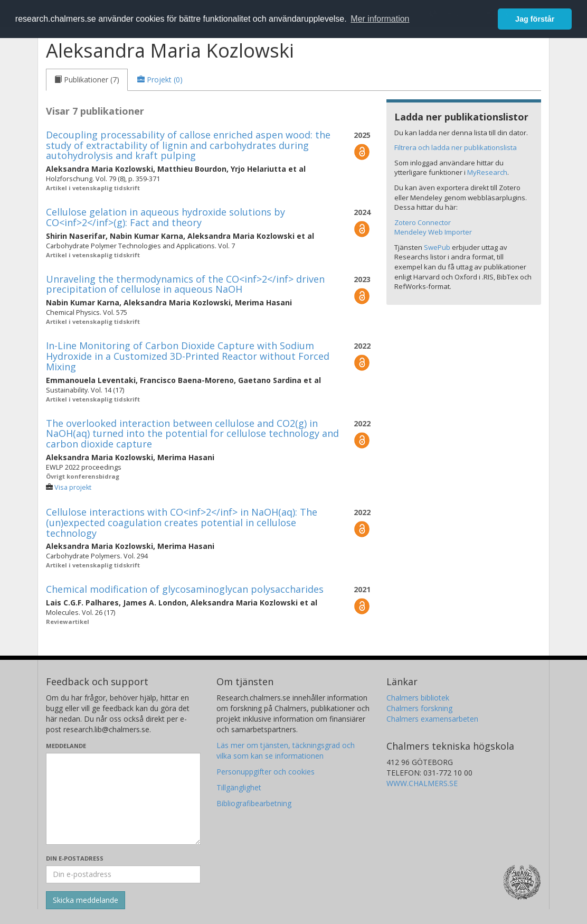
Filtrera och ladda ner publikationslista (456, 147)
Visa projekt (73, 487)
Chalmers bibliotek (418, 698)
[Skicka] (86, 900)
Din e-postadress (75, 858)
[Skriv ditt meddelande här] (123, 799)
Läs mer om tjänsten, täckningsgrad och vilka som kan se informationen (286, 750)
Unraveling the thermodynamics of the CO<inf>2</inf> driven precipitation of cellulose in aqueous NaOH (185, 284)
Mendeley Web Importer (433, 232)
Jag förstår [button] (535, 19)
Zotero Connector (423, 222)
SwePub (437, 247)
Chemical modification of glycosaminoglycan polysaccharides (185, 589)
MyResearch (487, 172)
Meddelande (66, 746)
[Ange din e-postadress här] (123, 874)
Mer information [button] (380, 19)
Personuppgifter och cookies (266, 772)
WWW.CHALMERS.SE (422, 783)
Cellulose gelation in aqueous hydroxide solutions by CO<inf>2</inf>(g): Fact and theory (165, 217)
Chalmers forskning (419, 708)
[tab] (87, 80)
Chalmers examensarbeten (432, 719)
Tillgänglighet (239, 787)
